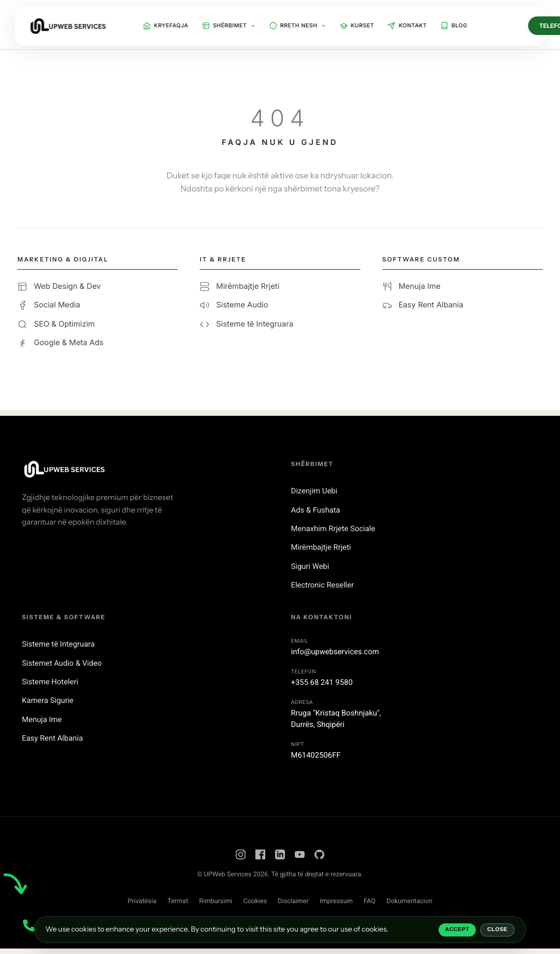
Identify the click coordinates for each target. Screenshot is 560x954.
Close (497, 930)
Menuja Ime (412, 287)
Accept (457, 930)
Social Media (49, 305)
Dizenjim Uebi (314, 491)
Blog (454, 26)
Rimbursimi (216, 901)
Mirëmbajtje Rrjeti (240, 287)
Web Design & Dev (59, 287)
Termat (178, 901)
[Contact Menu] (29, 925)
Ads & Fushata (316, 510)
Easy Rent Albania (423, 305)
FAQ (370, 901)
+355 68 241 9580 (322, 683)
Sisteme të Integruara (246, 324)
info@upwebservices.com (335, 652)
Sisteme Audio (234, 305)
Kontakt (407, 26)
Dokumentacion (410, 901)
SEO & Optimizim (56, 324)
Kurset (357, 26)
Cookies (255, 901)
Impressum (336, 901)
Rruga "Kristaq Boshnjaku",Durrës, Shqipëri (336, 719)
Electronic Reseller (322, 585)
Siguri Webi (310, 567)
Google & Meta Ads (60, 343)
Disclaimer (293, 901)
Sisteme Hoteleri (50, 682)
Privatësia (142, 901)
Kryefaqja (166, 26)
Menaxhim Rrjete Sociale (333, 529)
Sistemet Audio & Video (62, 664)
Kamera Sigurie (48, 701)
